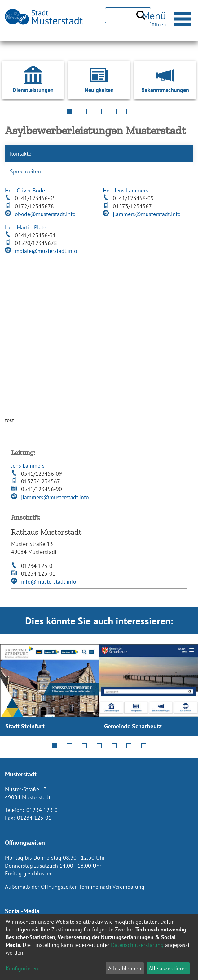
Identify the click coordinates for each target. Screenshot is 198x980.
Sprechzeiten (25, 171)
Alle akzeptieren (168, 968)
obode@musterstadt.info (45, 214)
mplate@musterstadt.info (46, 251)
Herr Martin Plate (26, 227)
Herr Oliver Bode (25, 190)
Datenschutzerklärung (137, 945)
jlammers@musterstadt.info (147, 214)
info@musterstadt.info (49, 582)
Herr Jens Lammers (125, 190)
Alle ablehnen (125, 968)
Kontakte (21, 154)
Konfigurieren (22, 968)
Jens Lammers (28, 466)
